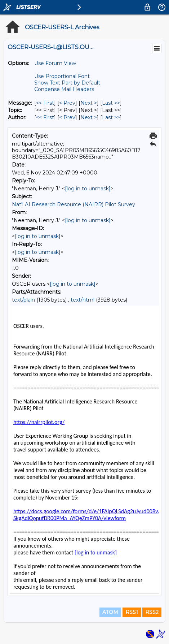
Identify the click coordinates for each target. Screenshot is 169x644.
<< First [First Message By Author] (45, 117)
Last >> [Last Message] (111, 103)
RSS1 (132, 612)
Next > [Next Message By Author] (89, 117)
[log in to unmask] (88, 189)
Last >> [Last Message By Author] (111, 117)
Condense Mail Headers (64, 89)
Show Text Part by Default (67, 83)
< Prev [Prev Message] (67, 103)
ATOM (110, 612)
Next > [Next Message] (89, 103)
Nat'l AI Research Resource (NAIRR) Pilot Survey (74, 204)
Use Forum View (55, 63)
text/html (83, 300)
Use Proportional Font (62, 76)
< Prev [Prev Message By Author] (67, 117)
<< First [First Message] (45, 103)
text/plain (23, 300)
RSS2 (152, 612)
